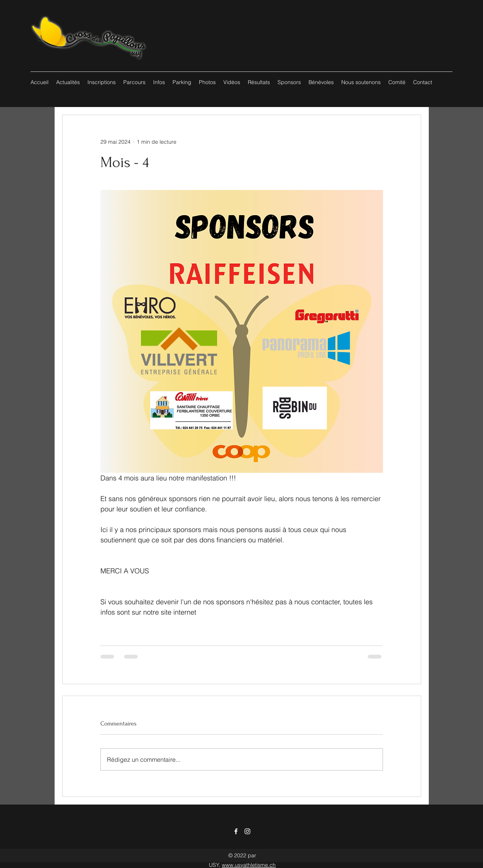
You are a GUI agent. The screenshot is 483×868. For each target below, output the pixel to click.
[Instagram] (247, 831)
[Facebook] (236, 831)
